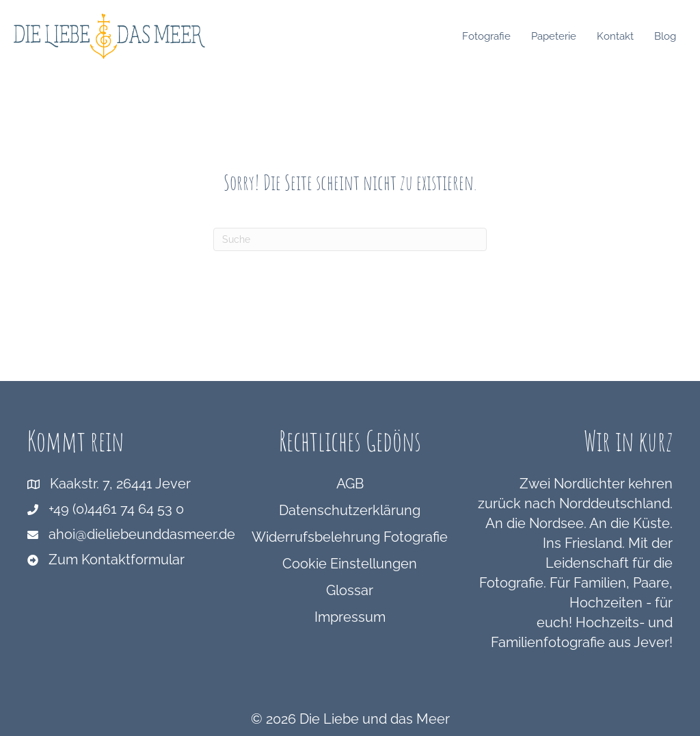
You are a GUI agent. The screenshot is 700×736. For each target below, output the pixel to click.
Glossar (350, 590)
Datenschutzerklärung (350, 510)
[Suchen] (350, 239)
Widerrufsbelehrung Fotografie (350, 537)
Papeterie (557, 36)
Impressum (350, 617)
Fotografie (490, 36)
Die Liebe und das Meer (375, 719)
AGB (350, 484)
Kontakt (619, 36)
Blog (669, 36)
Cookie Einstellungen (350, 564)
